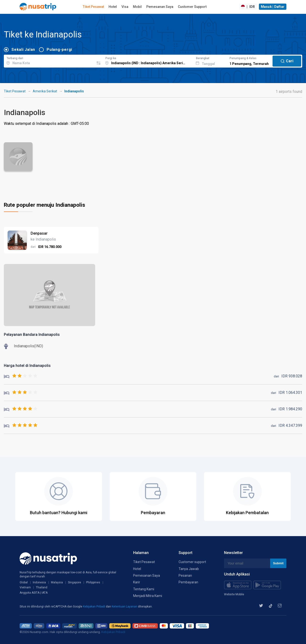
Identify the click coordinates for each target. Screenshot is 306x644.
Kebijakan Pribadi (94, 607)
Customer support (192, 562)
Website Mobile (234, 594)
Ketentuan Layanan (125, 607)
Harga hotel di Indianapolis (27, 366)
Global (24, 582)
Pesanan (185, 575)
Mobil (137, 7)
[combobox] (49, 60)
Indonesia (39, 582)
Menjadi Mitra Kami (148, 596)
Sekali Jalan (23, 50)
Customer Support (192, 7)
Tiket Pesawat (93, 7)
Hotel (113, 7)
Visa (125, 7)
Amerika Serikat (45, 91)
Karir (137, 582)
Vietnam (25, 587)
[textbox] (49, 60)
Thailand (42, 587)
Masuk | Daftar (273, 7)
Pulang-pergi (59, 50)
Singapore (74, 582)
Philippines (93, 582)
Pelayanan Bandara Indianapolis (32, 335)
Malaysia (57, 582)
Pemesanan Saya (160, 7)
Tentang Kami (144, 589)
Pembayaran (188, 582)
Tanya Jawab (189, 569)
